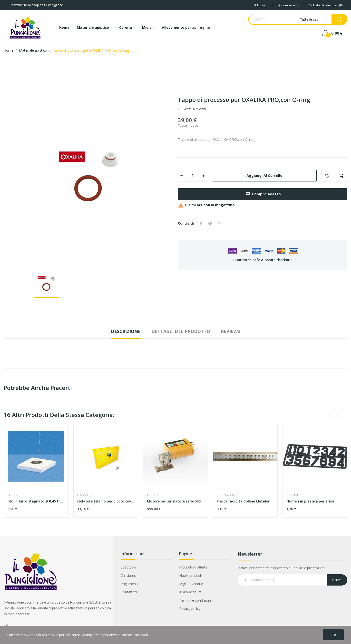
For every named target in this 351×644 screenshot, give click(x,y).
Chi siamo (128, 575)
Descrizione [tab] (126, 331)
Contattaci (129, 592)
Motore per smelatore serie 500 (174, 501)
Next (343, 414)
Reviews (230, 331)
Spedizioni (129, 567)
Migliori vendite (191, 584)
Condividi (201, 223)
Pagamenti (129, 584)
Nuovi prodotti (191, 575)
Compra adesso (263, 194)
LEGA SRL (14, 495)
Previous (333, 414)
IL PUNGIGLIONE (228, 495)
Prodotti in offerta (193, 567)
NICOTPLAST (295, 495)
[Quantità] (193, 176)
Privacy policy (190, 609)
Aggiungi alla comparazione (341, 176)
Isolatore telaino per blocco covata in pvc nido (106, 501)
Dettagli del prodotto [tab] (181, 331)
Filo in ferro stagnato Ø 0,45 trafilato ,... (36, 501)
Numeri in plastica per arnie (310, 501)
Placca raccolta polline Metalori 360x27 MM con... (245, 501)
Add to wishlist (327, 176)
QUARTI (152, 495)
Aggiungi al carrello (264, 175)
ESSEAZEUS (85, 495)
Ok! (333, 635)
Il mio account (190, 592)
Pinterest (219, 223)
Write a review (194, 109)
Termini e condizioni (195, 600)
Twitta (210, 223)
